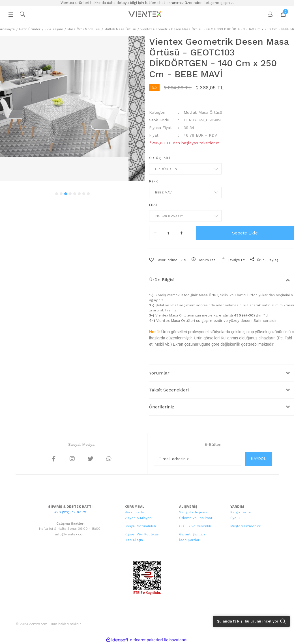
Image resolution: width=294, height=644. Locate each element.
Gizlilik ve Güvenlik (195, 526)
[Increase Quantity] (181, 233)
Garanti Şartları (192, 534)
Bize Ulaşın (134, 540)
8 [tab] (88, 194)
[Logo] (145, 14)
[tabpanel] (72, 109)
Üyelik (235, 518)
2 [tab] (61, 194)
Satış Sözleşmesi (194, 512)
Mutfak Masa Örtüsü (203, 112)
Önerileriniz (162, 407)
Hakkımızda (134, 512)
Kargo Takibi (241, 512)
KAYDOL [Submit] (258, 458)
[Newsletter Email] (198, 459)
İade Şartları (190, 540)
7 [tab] (84, 194)
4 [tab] (70, 194)
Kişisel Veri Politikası (142, 534)
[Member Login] (267, 14)
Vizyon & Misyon (138, 518)
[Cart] (280, 14)
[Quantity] (168, 233)
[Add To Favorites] (168, 260)
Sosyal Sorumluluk (140, 526)
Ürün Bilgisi (162, 280)
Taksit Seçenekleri (169, 390)
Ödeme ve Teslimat (196, 518)
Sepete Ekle (245, 233)
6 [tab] (79, 194)
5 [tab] (75, 194)
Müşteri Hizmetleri (246, 526)
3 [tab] (66, 194)
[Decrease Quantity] (155, 233)
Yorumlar (159, 373)
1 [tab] (57, 194)
